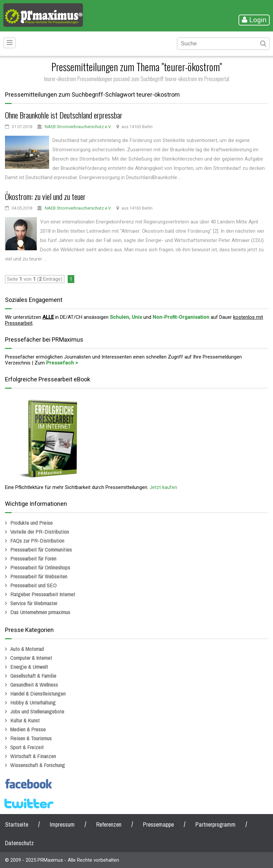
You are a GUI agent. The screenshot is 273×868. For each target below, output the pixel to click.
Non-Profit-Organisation (181, 317)
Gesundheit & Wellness (34, 684)
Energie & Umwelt (29, 667)
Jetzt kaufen (163, 487)
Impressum (62, 824)
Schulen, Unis (126, 317)
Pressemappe (158, 824)
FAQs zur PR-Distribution (37, 540)
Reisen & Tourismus (31, 738)
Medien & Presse (28, 729)
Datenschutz (19, 843)
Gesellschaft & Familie (33, 675)
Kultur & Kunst (25, 720)
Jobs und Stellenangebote (37, 711)
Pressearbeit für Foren (33, 558)
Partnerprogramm (215, 824)
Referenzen (109, 824)
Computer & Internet (31, 658)
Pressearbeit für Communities (41, 549)
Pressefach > (62, 363)
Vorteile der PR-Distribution (40, 531)
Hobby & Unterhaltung (33, 702)
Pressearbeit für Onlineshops (40, 567)
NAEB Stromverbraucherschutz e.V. (78, 127)
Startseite (17, 824)
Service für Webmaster (34, 603)
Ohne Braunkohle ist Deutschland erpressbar (64, 115)
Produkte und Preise (32, 523)
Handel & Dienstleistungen (38, 693)
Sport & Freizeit (27, 747)
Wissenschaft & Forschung (38, 765)
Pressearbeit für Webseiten (39, 576)
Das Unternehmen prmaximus (40, 612)
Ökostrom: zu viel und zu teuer (45, 196)
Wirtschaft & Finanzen (33, 756)
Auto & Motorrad (27, 649)
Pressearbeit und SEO (34, 585)
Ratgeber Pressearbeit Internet (43, 594)
